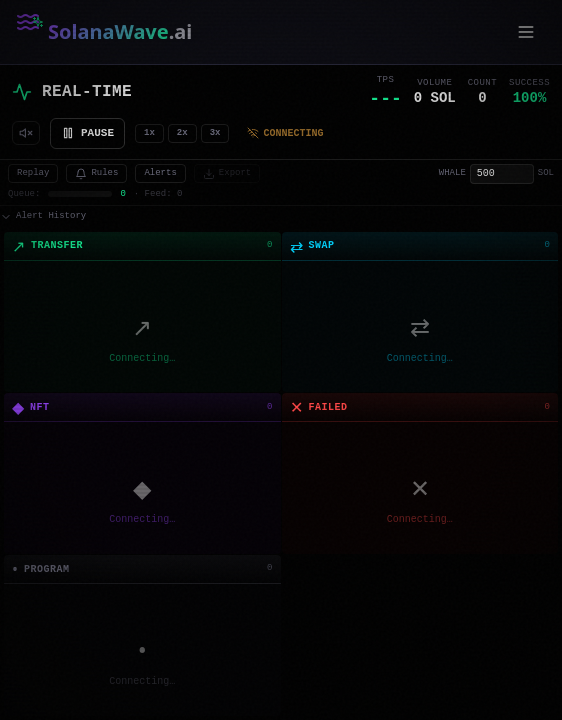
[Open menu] (526, 32)
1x (149, 133)
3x (215, 133)
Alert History (43, 216)
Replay (33, 173)
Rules (96, 173)
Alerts (160, 173)
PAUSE (87, 132)
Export (227, 173)
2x (182, 133)
